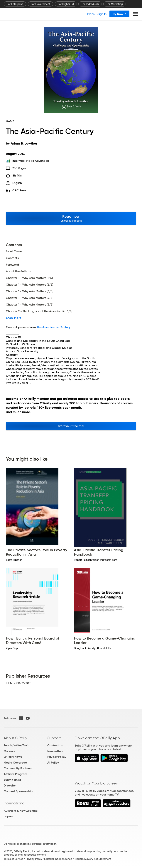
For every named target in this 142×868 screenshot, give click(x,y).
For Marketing (115, 4)
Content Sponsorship (18, 791)
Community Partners (18, 768)
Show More (14, 318)
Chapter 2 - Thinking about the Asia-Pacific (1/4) (39, 311)
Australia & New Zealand (21, 811)
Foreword (12, 265)
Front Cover (14, 251)
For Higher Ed (66, 4)
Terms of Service (13, 859)
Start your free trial (71, 426)
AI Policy (53, 763)
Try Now (119, 14)
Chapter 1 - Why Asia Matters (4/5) (30, 298)
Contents (12, 258)
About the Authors (18, 271)
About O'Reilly (15, 738)
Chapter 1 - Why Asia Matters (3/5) (30, 291)
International (15, 803)
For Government (40, 4)
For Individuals (90, 4)
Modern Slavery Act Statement (93, 859)
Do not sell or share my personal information (30, 844)
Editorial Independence (58, 859)
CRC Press (19, 190)
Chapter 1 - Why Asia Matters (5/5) (30, 305)
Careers (9, 751)
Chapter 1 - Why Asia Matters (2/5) (29, 285)
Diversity (10, 785)
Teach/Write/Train (16, 745)
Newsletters (55, 751)
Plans (91, 14)
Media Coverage (15, 763)
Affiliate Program (15, 774)
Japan (8, 816)
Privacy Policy (57, 757)
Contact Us (55, 745)
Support (54, 738)
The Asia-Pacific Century (54, 327)
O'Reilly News (13, 757)
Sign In (102, 14)
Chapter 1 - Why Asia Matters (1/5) (29, 278)
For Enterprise (15, 4)
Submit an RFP (13, 780)
